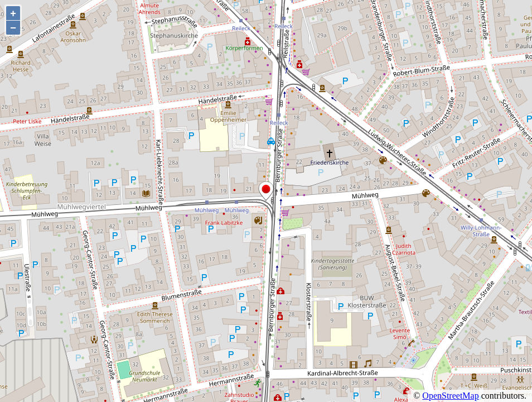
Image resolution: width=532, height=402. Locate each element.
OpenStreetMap (450, 396)
